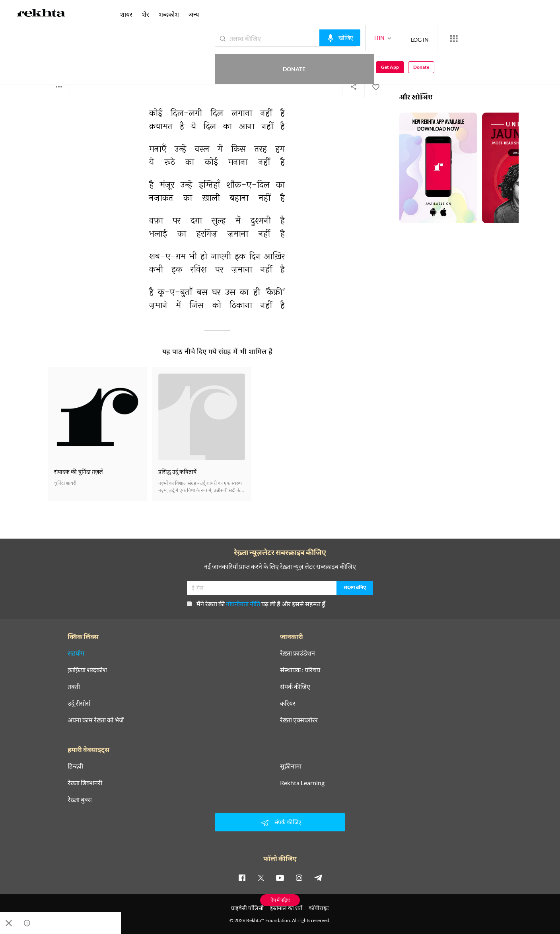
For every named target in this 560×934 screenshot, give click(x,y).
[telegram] (318, 878)
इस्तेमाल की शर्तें (286, 908)
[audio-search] (311, 38)
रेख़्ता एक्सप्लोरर (299, 720)
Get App (508, 38)
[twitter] (261, 878)
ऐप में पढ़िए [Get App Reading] (280, 900)
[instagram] (299, 878)
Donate (467, 38)
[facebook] (242, 878)
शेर (146, 14)
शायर (126, 14)
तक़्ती (74, 687)
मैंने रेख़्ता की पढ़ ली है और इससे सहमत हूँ (256, 604)
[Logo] (41, 14)
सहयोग (76, 653)
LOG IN (391, 38)
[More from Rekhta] (425, 39)
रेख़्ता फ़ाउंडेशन (297, 653)
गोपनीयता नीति (243, 604)
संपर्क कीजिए (295, 687)
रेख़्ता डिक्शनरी (85, 783)
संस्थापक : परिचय (300, 670)
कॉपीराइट (319, 908)
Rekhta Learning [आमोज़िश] (302, 783)
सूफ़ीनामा (291, 766)
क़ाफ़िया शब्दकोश (87, 670)
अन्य (194, 14)
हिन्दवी (75, 766)
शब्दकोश (169, 14)
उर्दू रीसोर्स (79, 703)
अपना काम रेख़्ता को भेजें (96, 720)
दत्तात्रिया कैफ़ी (62, 55)
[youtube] (280, 878)
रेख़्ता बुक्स (80, 800)
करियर (288, 703)
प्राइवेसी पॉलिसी (247, 908)
